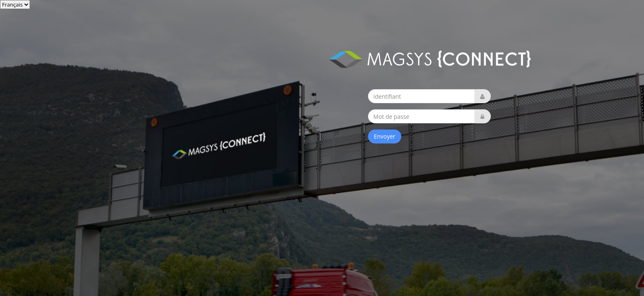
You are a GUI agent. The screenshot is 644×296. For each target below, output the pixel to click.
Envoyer (384, 136)
